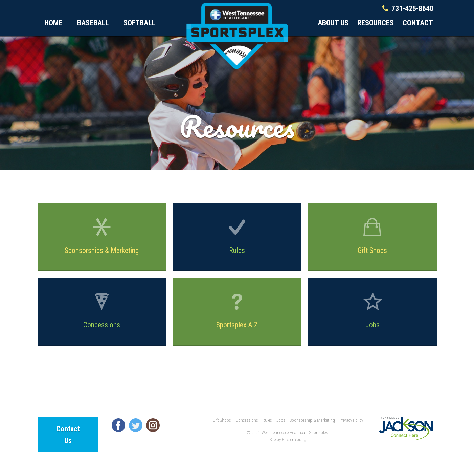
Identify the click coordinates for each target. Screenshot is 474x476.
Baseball (93, 23)
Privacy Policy (351, 420)
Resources (376, 23)
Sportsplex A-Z (237, 310)
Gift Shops (373, 236)
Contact (418, 23)
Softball (139, 23)
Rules (237, 236)
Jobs (373, 310)
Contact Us (68, 435)
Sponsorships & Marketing (102, 236)
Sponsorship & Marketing (312, 420)
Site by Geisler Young (288, 440)
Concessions (102, 310)
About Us (333, 23)
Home (53, 23)
